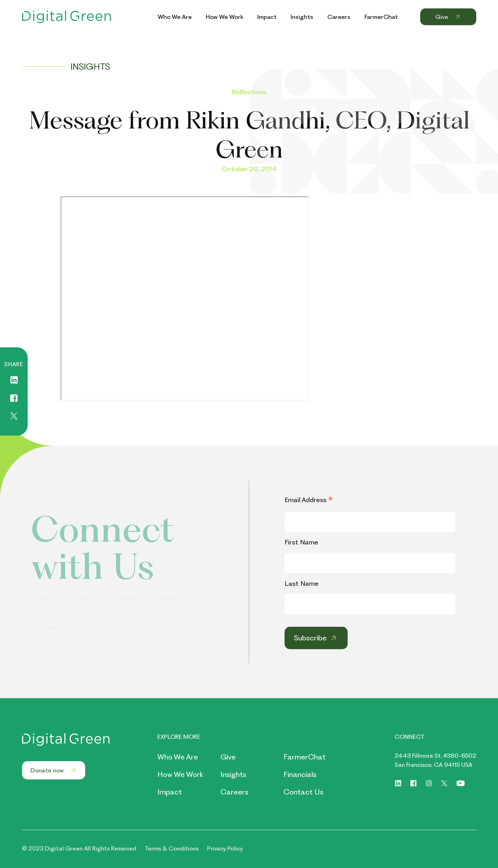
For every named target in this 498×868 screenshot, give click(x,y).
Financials (300, 774)
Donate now (54, 770)
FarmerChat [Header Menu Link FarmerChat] (381, 17)
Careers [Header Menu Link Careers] (339, 17)
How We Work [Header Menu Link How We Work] (224, 17)
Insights (233, 774)
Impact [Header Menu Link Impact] (267, 17)
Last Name (302, 584)
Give (228, 757)
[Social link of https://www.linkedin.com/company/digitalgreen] (398, 783)
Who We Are (178, 757)
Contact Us (303, 792)
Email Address (309, 500)
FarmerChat (305, 757)
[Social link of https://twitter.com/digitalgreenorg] (444, 783)
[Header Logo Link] (67, 17)
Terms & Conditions (172, 848)
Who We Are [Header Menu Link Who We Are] (175, 17)
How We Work (180, 774)
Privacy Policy (225, 848)
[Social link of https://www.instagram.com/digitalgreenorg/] (429, 783)
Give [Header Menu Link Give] (448, 17)
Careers (234, 792)
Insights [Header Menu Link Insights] (302, 17)
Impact (170, 792)
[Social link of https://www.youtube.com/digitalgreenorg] (461, 783)
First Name (301, 542)
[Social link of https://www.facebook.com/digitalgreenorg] (414, 783)
